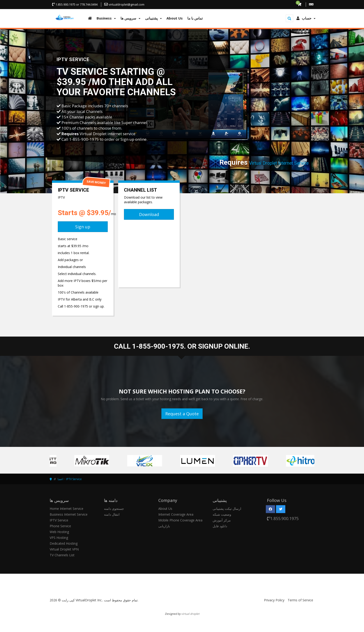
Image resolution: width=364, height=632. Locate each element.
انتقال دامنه (112, 514)
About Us (165, 509)
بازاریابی (164, 526)
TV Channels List (62, 555)
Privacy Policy (274, 600)
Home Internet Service (67, 509)
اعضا (60, 479)
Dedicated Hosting (64, 543)
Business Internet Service (69, 514)
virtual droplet (190, 614)
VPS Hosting (59, 538)
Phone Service (60, 526)
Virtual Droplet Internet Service (279, 163)
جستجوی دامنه (114, 509)
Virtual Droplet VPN (64, 549)
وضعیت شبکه (222, 514)
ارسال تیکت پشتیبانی (227, 509)
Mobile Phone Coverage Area (180, 520)
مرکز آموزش (222, 520)
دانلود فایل (220, 526)
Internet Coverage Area (176, 514)
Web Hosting (59, 532)
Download (149, 214)
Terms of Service (300, 600)
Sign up (83, 227)
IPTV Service (74, 479)
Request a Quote (182, 414)
